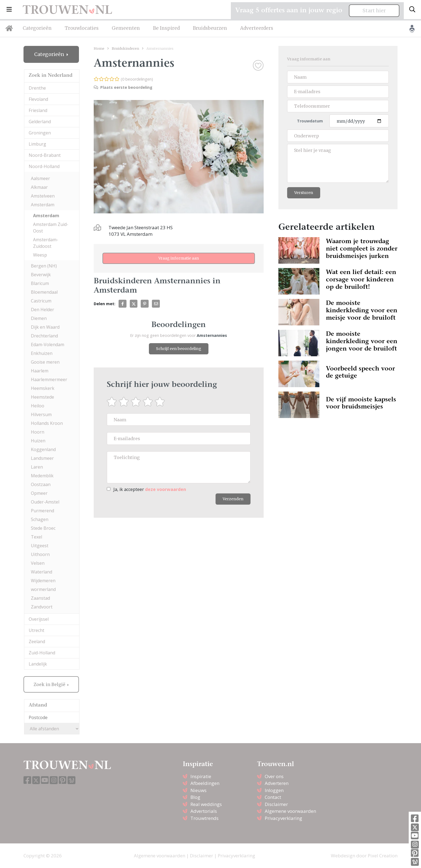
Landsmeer (42, 458)
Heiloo (38, 406)
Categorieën (37, 28)
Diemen (39, 318)
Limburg (37, 144)
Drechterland (44, 336)
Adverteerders (257, 28)
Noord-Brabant (45, 155)
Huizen (38, 441)
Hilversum (41, 414)
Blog (195, 797)
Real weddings (206, 804)
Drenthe (37, 88)
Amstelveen (43, 196)
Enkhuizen (42, 353)
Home (99, 48)
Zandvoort (42, 607)
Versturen (304, 193)
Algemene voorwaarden (290, 811)
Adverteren (277, 783)
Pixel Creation (383, 856)
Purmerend (42, 511)
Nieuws (198, 790)
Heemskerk (43, 388)
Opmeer (39, 493)
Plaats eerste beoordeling (123, 87)
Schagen (40, 519)
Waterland (42, 572)
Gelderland (40, 122)
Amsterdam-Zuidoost (46, 243)
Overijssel (39, 619)
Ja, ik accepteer (150, 489)
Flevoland (38, 99)
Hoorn (38, 432)
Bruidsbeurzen (210, 28)
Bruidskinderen (125, 48)
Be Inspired (166, 28)
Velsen (38, 563)
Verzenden (233, 499)
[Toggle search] (412, 10)
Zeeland (37, 642)
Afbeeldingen (205, 783)
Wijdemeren (43, 581)
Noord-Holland (44, 166)
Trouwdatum (310, 121)
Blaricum (40, 283)
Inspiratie (201, 776)
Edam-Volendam (48, 345)
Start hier (374, 11)
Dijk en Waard (45, 327)
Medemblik (42, 476)
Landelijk (38, 664)
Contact (273, 797)
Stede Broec (43, 528)
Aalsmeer (40, 178)
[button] (9, 10)
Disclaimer (276, 804)
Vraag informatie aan (179, 258)
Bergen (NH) (44, 266)
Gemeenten (126, 28)
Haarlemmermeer (49, 379)
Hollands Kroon (47, 423)
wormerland (43, 589)
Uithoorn (40, 554)
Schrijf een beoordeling (179, 349)
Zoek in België (50, 684)
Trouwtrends (204, 818)
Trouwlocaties (82, 28)
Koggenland (43, 449)
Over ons (274, 776)
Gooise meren (45, 362)
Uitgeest (40, 546)
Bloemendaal (44, 292)
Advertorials (204, 811)
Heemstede (42, 397)
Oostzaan (41, 484)
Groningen (40, 133)
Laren (37, 467)
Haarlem (40, 371)
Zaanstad (40, 598)
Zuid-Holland (42, 653)
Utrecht (36, 630)
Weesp (40, 255)
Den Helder (42, 310)
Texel (36, 537)
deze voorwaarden (166, 489)
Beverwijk (41, 275)
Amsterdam (43, 205)
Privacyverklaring (283, 818)
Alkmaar (39, 187)
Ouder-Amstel (45, 502)
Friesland (38, 110)
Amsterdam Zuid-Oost (51, 228)
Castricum (41, 301)
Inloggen (274, 790)
